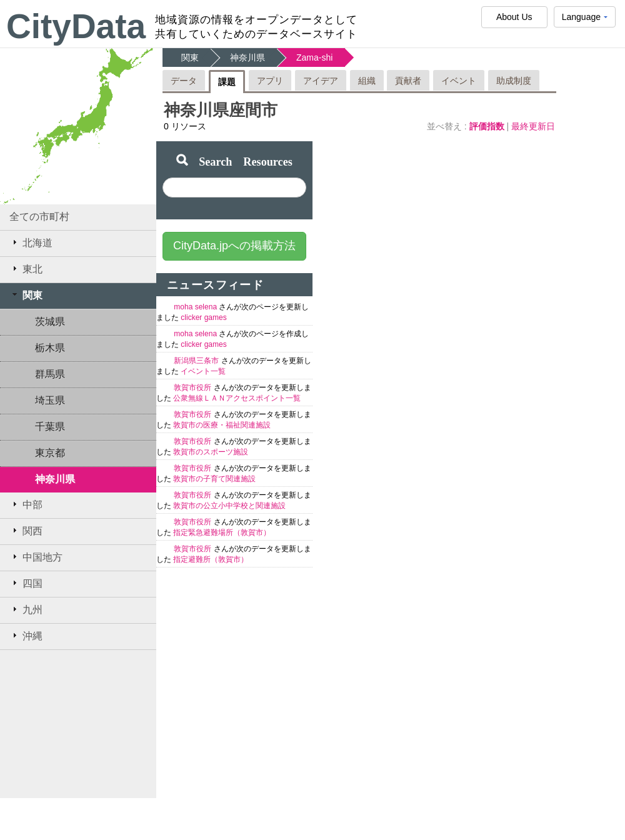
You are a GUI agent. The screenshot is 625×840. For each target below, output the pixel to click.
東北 (26, 269)
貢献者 (408, 81)
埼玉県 (50, 400)
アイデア (321, 81)
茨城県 (50, 322)
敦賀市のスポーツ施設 (211, 452)
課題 (227, 82)
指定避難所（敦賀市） (211, 559)
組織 (367, 81)
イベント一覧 (203, 371)
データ (184, 81)
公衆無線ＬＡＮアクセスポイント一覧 (237, 398)
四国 (26, 583)
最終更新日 (533, 126)
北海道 (31, 242)
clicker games (203, 317)
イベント (459, 81)
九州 (26, 609)
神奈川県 (55, 479)
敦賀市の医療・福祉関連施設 (222, 425)
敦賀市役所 (193, 387)
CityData (76, 26)
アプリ (270, 81)
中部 (26, 504)
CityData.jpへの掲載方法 (234, 246)
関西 (26, 531)
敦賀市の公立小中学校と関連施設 (229, 506)
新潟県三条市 (197, 361)
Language (585, 20)
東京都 (50, 453)
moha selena (196, 307)
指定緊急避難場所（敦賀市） (222, 532)
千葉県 (50, 427)
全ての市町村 (39, 217)
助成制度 (514, 81)
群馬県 (50, 374)
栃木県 (50, 348)
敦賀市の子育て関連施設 (214, 479)
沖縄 (26, 636)
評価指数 (488, 126)
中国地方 (36, 557)
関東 (26, 295)
